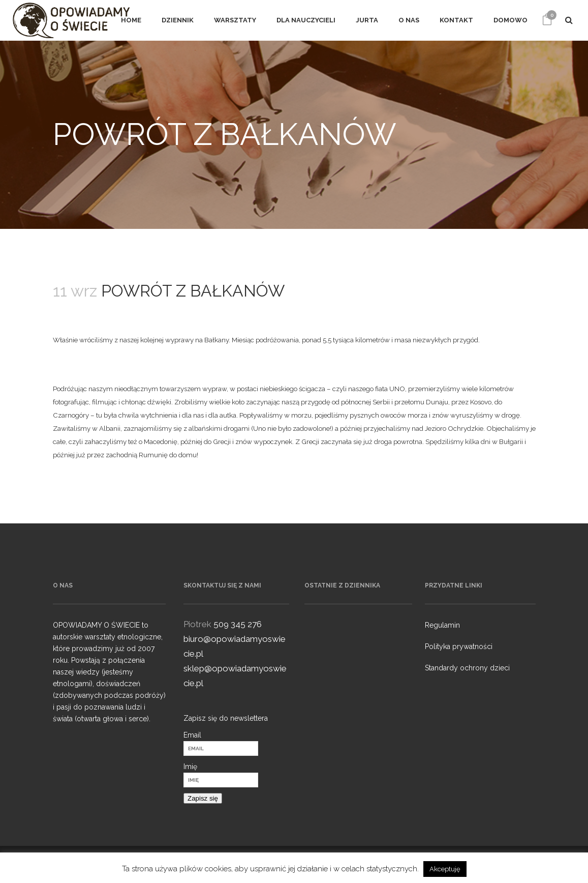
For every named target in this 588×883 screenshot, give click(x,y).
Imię (190, 767)
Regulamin (442, 625)
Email (192, 735)
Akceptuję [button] (445, 869)
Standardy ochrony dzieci (467, 668)
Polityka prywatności (459, 646)
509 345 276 (238, 624)
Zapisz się (203, 798)
